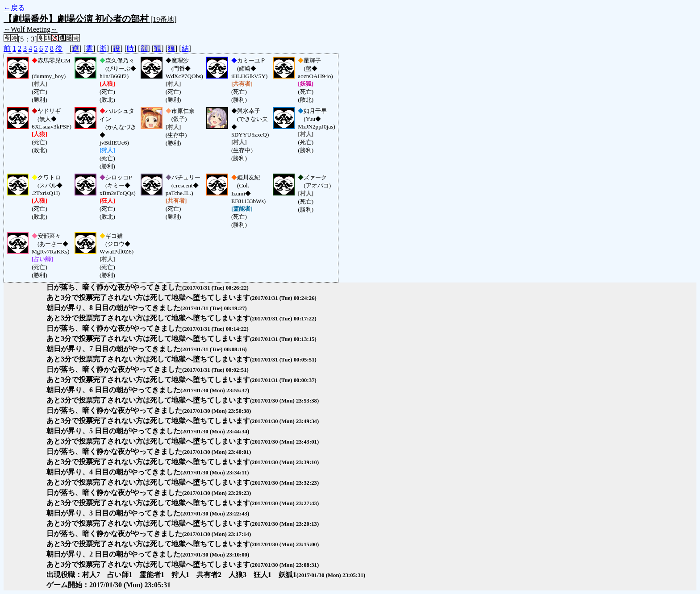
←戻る (14, 8)
